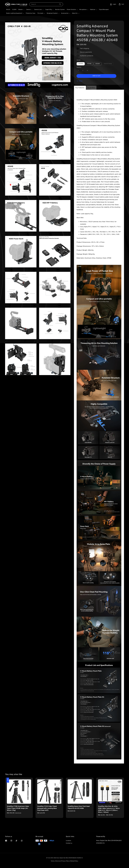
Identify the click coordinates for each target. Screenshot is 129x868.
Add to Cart (96, 76)
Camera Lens (38, 10)
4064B (89, 64)
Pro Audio (40, 13)
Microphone (83, 10)
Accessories (65, 13)
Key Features (80, 88)
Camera (28, 10)
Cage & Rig (49, 10)
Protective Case (31, 13)
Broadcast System (52, 13)
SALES (8, 10)
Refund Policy (74, 861)
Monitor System (60, 10)
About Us (75, 13)
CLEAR (14, 10)
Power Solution (71, 10)
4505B (81, 64)
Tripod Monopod (104, 10)
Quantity (79, 67)
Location (69, 841)
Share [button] (80, 81)
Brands (21, 10)
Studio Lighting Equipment (14, 13)
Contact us (69, 843)
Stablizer (93, 10)
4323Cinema (108, 64)
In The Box (91, 88)
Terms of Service (56, 861)
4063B (98, 64)
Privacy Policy (65, 861)
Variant (79, 60)
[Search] (60, 4)
